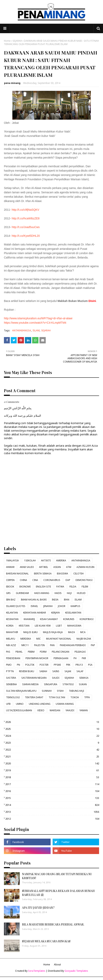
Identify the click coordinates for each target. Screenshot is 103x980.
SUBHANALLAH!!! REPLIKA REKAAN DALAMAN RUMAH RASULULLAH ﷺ (58, 893)
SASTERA (11, 678)
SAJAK (68, 671)
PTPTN (10, 671)
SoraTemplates (37, 971)
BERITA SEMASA (43, 574)
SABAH (43, 671)
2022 (52, 750)
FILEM (85, 587)
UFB (8, 704)
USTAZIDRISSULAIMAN (19, 710)
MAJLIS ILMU (31, 632)
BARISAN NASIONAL (17, 574)
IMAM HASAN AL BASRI (34, 600)
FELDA (73, 587)
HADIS (58, 593)
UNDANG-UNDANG (40, 704)
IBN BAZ (11, 600)
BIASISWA (62, 574)
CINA (35, 580)
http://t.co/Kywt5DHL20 (26, 236)
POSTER (44, 665)
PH (75, 658)
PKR (84, 658)
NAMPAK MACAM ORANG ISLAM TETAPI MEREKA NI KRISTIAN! (57, 876)
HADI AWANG (42, 593)
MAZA (72, 632)
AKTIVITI (46, 560)
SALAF (80, 671)
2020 (52, 763)
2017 (52, 784)
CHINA (23, 580)
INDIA (55, 600)
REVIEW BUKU (27, 671)
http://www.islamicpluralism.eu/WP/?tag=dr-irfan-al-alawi (38, 318)
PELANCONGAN (61, 652)
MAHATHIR (12, 632)
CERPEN (10, 580)
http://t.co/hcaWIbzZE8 (26, 218)
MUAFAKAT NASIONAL (59, 639)
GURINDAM (22, 593)
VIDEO (41, 710)
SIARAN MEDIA (30, 684)
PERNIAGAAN (61, 658)
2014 (52, 805)
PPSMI (57, 665)
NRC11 (25, 645)
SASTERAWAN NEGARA (34, 678)
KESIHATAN (12, 619)
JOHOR (62, 606)
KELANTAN (12, 613)
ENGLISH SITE (43, 587)
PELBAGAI (80, 652)
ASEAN (57, 567)
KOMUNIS (69, 619)
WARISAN (55, 710)
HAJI (69, 593)
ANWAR (10, 567)
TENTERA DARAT (34, 697)
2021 (52, 756)
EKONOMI (25, 587)
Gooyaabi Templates (76, 971)
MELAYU (11, 639)
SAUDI (56, 678)
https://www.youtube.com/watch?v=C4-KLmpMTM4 (35, 323)
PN (18, 665)
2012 (52, 819)
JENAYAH (48, 606)
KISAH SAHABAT (49, 619)
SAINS (56, 671)
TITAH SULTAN (57, 697)
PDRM (43, 652)
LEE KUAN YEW (43, 626)
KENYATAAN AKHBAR (35, 613)
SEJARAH (17, 41)
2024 (52, 736)
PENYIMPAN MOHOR (37, 658)
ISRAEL (34, 606)
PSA (90, 665)
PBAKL (19, 652)
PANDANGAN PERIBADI (73, 645)
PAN (52, 645)
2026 (52, 722)
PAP (93, 645)
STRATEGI (68, 684)
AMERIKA (61, 560)
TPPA (87, 697)
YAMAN (84, 710)
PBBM (31, 652)
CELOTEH (78, 574)
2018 (52, 777)
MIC (39, 639)
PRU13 (79, 665)
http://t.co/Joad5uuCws (26, 227)
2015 (52, 798)
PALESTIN (39, 645)
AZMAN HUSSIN (85, 567)
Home (7, 41)
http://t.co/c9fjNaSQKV (26, 210)
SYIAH (60, 691)
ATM (69, 567)
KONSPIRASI (87, 619)
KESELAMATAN (73, 613)
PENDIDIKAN (13, 658)
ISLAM (36, 330)
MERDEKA (26, 639)
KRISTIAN (24, 626)
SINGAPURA (51, 684)
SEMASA (84, 678)
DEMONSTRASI (84, 580)
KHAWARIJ (29, 619)
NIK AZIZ (11, 645)
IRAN (67, 600)
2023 (52, 743)
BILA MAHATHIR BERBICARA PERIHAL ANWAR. (53, 924)
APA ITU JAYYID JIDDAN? (38, 908)
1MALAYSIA (12, 560)
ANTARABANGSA (22, 330)
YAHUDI (70, 710)
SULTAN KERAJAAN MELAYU (21, 691)
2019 (52, 770)
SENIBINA (11, 684)
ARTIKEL (44, 567)
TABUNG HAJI (76, 691)
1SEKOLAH (30, 560)
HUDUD (81, 593)
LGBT (59, 626)
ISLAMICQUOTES (16, 606)
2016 (52, 791)
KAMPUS (75, 606)
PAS (8, 652)
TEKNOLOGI (13, 697)
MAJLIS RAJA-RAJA (53, 632)
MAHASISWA (74, 626)
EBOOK (10, 587)
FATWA (60, 587)
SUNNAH (47, 691)
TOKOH (75, 697)
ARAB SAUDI (27, 567)
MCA (83, 632)
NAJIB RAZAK (84, 639)
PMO (9, 665)
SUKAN (83, 684)
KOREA (10, 626)
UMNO (20, 704)
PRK (68, 665)
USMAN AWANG (65, 704)
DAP (68, 580)
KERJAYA (56, 613)
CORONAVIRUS (52, 580)
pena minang (12, 83)
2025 (52, 729)
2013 (52, 812)
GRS (8, 593)
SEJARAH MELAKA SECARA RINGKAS (46, 941)
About (57, 964)
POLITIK (30, 665)
